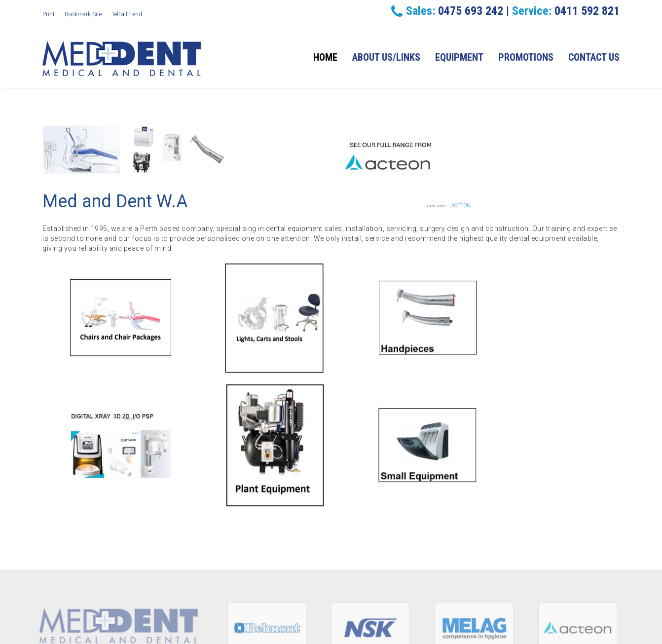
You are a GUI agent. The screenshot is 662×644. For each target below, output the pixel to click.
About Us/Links (386, 57)
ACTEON (461, 206)
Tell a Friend (127, 14)
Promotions (526, 57)
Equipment (459, 57)
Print (49, 14)
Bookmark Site (83, 14)
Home (325, 57)
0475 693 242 (471, 11)
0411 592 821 (587, 11)
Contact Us (594, 57)
